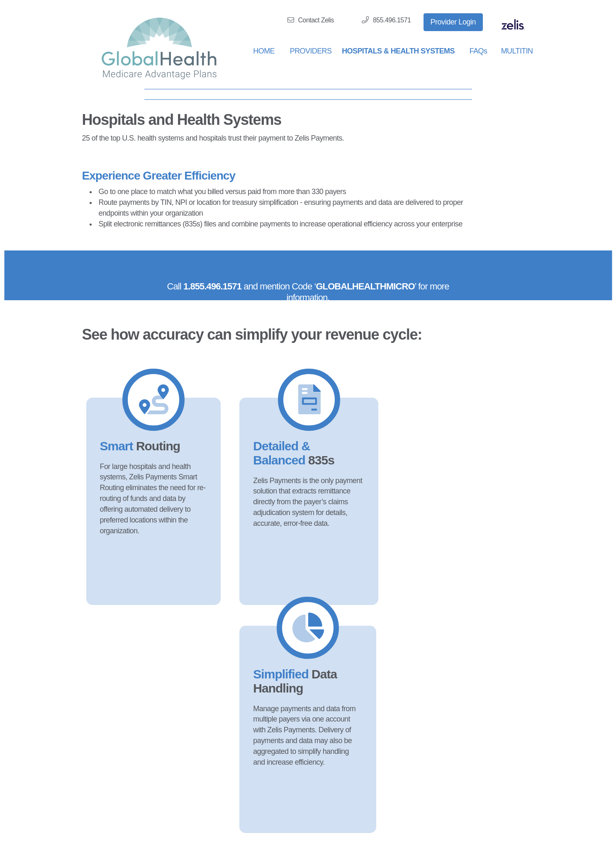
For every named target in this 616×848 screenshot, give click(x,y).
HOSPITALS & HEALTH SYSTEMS (398, 51)
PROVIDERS (311, 51)
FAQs (478, 51)
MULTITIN (517, 51)
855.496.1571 (386, 20)
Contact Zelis (311, 20)
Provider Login (453, 22)
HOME (264, 51)
